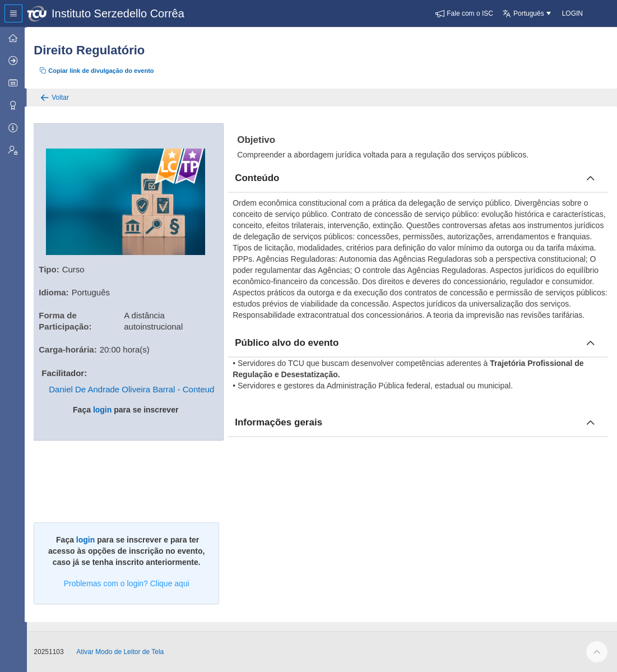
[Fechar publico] (591, 343)
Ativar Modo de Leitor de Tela (122, 652)
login (104, 409)
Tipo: (51, 269)
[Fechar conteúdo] (591, 178)
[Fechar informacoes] (591, 423)
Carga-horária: (70, 349)
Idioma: (56, 292)
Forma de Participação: (67, 320)
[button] (464, 13)
